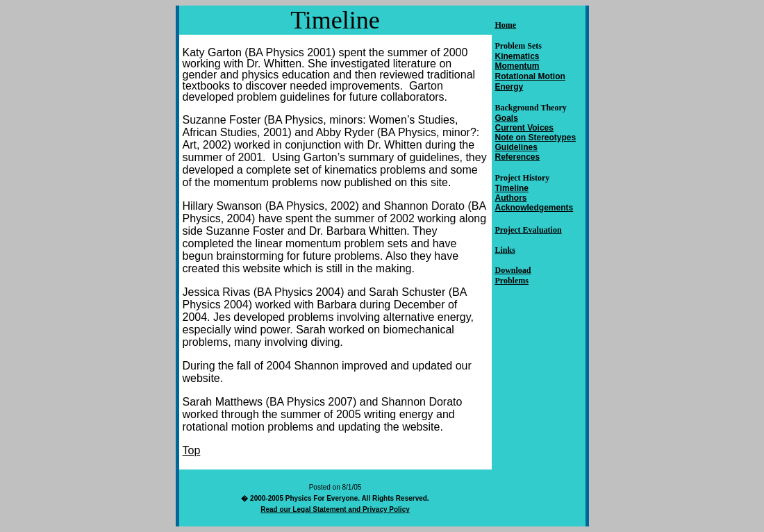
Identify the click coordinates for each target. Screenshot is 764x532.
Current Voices (524, 128)
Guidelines (516, 147)
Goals (507, 118)
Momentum (517, 66)
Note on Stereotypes (536, 138)
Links (505, 250)
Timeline (512, 188)
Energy (509, 87)
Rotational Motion (530, 76)
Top (192, 450)
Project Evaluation (529, 230)
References (518, 157)
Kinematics (517, 56)
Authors (511, 198)
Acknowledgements (534, 208)
